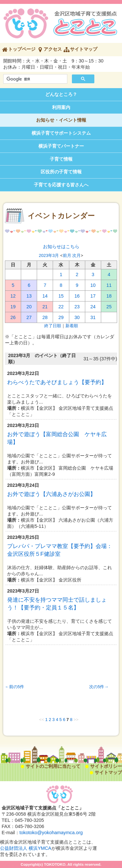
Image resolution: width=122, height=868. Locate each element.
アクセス (53, 49)
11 (109, 285)
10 (93, 285)
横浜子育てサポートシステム (61, 133)
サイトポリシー (106, 766)
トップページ (22, 49)
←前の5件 (14, 687)
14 (45, 296)
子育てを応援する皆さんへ (61, 185)
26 (13, 317)
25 (109, 307)
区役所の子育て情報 (61, 172)
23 (77, 307)
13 (29, 296)
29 (61, 317)
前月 (67, 255)
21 (45, 307)
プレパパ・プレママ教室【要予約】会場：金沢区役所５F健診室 (60, 550)
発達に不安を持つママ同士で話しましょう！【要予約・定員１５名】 (57, 604)
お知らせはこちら (61, 247)
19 (13, 307)
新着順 (72, 326)
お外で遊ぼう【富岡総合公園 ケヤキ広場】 (57, 438)
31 (93, 317)
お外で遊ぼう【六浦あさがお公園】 (51, 494)
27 (29, 317)
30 (77, 317)
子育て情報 (61, 159)
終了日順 (53, 326)
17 (93, 296)
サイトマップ (84, 49)
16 (77, 296)
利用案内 (61, 107)
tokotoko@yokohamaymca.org (51, 833)
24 (93, 307)
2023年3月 (49, 255)
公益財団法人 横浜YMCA (26, 848)
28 (45, 317)
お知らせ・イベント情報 (61, 120)
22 (61, 307)
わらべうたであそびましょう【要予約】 (57, 382)
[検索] (35, 79)
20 (29, 307)
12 (13, 296)
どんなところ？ (61, 94)
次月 (76, 255)
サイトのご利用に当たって (53, 766)
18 (109, 296)
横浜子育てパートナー (61, 146)
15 (61, 296)
